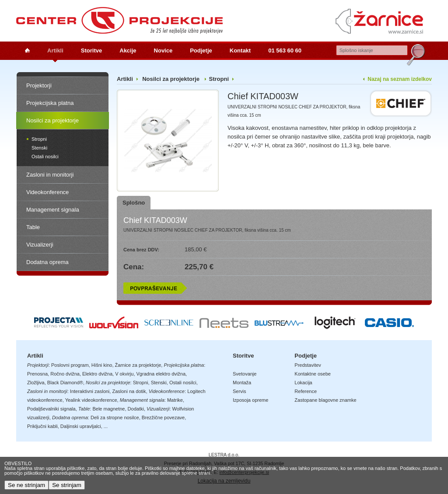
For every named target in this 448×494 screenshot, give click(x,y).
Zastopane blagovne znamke (325, 400)
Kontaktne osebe (313, 374)
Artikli (55, 50)
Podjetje (201, 50)
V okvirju (124, 374)
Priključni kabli (42, 426)
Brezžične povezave (163, 417)
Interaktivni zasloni (90, 391)
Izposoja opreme (250, 400)
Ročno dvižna (65, 374)
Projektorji (39, 85)
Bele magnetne (108, 409)
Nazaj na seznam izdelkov (400, 79)
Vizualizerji (40, 245)
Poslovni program (70, 365)
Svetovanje (245, 374)
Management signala (53, 210)
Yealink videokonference (91, 400)
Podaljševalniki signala (51, 409)
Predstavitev (308, 365)
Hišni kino (102, 365)
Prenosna (37, 374)
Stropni (39, 139)
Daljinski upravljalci (81, 426)
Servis (240, 391)
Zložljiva (36, 383)
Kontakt (240, 50)
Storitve (91, 50)
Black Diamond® (65, 383)
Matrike (175, 400)
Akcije (128, 50)
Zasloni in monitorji (50, 175)
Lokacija (303, 383)
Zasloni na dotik (129, 391)
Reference (306, 391)
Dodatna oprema (47, 262)
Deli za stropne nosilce (115, 417)
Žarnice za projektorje (138, 365)
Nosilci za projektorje (52, 120)
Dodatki (136, 409)
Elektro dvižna (97, 374)
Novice (163, 50)
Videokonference (47, 192)
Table (33, 227)
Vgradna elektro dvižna (161, 374)
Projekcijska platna (50, 103)
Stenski (39, 148)
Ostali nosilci (45, 157)
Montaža (242, 383)
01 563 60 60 (285, 50)
